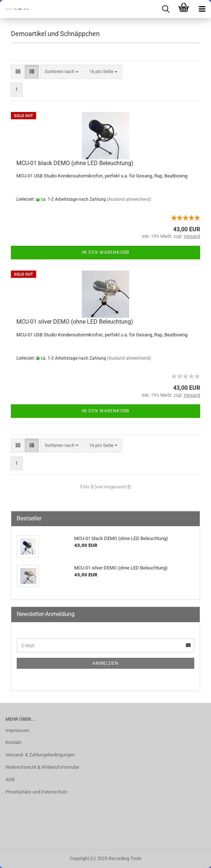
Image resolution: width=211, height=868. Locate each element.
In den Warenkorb (105, 252)
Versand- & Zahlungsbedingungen (40, 755)
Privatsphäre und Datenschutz (36, 792)
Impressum (17, 730)
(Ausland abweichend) (129, 199)
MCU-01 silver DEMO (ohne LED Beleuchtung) (75, 322)
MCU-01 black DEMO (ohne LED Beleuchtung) (75, 163)
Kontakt (13, 742)
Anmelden (105, 663)
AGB (10, 779)
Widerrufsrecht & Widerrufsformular (42, 767)
